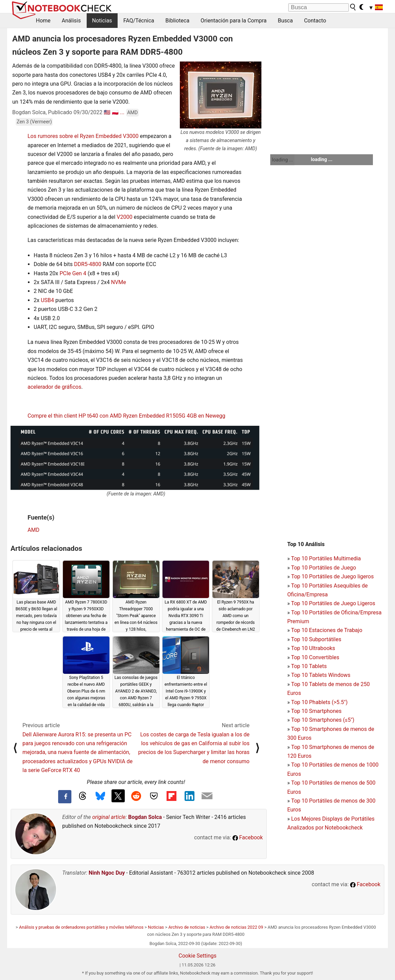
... (122, 112)
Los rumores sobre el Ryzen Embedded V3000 (83, 136)
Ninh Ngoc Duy (107, 873)
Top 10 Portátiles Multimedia (326, 558)
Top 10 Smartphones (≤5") (323, 720)
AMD (132, 113)
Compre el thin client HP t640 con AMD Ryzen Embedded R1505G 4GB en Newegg (126, 416)
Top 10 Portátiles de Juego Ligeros (333, 603)
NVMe (119, 282)
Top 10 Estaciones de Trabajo (327, 630)
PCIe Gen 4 (73, 273)
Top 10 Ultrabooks (313, 648)
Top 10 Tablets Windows (321, 675)
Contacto (315, 21)
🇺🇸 (107, 112)
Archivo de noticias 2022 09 (237, 927)
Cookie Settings (197, 956)
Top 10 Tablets (309, 666)
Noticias (102, 21)
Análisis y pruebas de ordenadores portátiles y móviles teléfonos (81, 927)
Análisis (71, 21)
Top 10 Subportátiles (316, 639)
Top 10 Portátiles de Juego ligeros (332, 576)
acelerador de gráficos (54, 387)
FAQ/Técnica (139, 21)
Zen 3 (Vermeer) (34, 122)
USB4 (47, 300)
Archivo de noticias (187, 927)
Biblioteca (178, 21)
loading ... (282, 160)
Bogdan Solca (145, 817)
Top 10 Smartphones (316, 711)
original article (109, 817)
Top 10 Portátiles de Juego (323, 568)
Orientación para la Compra (234, 21)
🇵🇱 (115, 112)
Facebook (248, 837)
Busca (285, 21)
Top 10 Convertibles (315, 657)
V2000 (124, 217)
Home (43, 21)
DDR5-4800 (88, 264)
